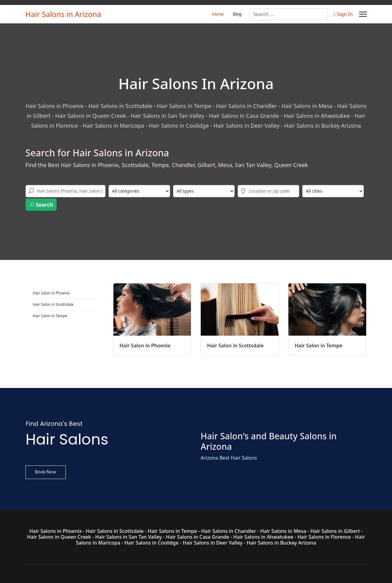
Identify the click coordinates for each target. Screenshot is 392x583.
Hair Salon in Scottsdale (53, 304)
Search (41, 205)
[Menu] (363, 14)
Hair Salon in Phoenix (51, 293)
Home (218, 14)
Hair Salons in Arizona (63, 14)
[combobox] (289, 14)
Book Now (46, 472)
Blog (237, 14)
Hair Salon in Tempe (50, 316)
